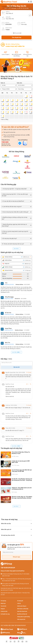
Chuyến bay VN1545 (9, 314)
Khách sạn (3, 603)
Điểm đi (8, 12)
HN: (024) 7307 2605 (6, 144)
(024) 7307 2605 (11, 581)
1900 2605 (5, 142)
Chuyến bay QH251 (9, 330)
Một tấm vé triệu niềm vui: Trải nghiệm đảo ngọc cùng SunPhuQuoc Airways (22, 497)
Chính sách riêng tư (22, 606)
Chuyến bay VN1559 (9, 284)
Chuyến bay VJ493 (9, 299)
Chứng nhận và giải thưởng (24, 617)
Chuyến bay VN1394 (9, 344)
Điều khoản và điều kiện (23, 609)
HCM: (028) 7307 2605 (6, 145)
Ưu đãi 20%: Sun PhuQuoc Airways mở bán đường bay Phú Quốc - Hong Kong (22, 480)
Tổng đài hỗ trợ (6, 140)
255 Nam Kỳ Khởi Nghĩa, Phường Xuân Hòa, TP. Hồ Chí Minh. (16, 574)
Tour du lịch (3, 606)
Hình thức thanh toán (22, 611)
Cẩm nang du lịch (21, 619)
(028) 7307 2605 (6, 576)
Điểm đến (8, 17)
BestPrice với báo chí (22, 614)
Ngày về (23, 23)
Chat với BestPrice (23, 140)
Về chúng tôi (20, 601)
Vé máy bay (3, 601)
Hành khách (9, 28)
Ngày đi (7, 23)
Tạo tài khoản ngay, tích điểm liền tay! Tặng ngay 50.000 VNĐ (22, 471)
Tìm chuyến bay (17, 37)
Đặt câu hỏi (17, 367)
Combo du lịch (4, 611)
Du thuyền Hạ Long (5, 614)
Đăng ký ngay (16, 557)
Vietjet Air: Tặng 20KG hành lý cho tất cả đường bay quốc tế (22, 488)
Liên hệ (19, 603)
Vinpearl (3, 609)
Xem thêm (17, 249)
